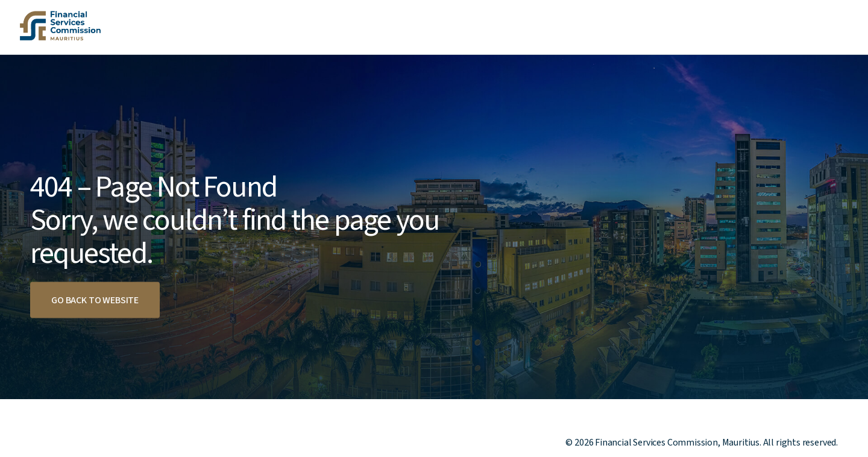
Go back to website (95, 300)
